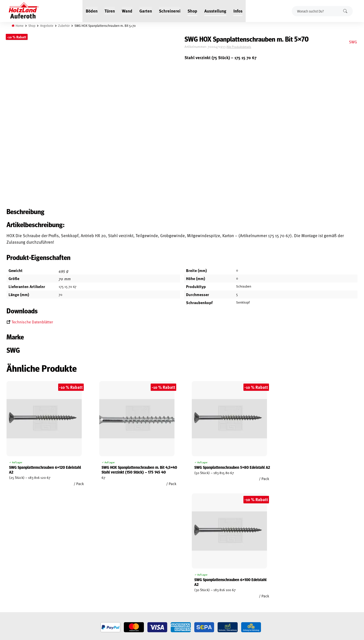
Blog (70, 574)
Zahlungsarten (18, 603)
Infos (238, 11)
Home (20, 26)
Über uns (73, 591)
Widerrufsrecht (18, 580)
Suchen (345, 11)
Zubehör (64, 26)
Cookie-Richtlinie (19, 609)
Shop (192, 11)
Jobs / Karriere (77, 568)
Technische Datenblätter (32, 322)
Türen (110, 11)
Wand (127, 11)
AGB (9, 574)
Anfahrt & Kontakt (143, 589)
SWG (353, 42)
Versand (13, 597)
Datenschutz (16, 586)
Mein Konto (15, 568)
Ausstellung (215, 11)
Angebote (47, 26)
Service (71, 580)
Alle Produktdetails (243, 47)
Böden (92, 11)
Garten (146, 11)
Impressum (15, 591)
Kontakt (72, 586)
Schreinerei (170, 11)
